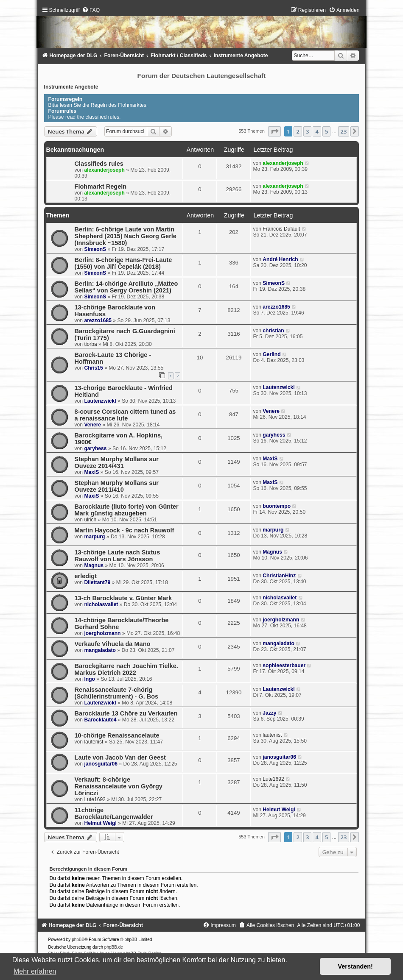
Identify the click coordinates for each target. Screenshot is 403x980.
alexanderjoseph (104, 170)
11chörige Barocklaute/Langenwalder (114, 813)
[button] (274, 131)
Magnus (94, 565)
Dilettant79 (97, 582)
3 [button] (307, 131)
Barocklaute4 (100, 720)
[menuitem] (91, 10)
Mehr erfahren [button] (35, 971)
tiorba (90, 344)
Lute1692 (95, 799)
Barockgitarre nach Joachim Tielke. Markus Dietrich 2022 (126, 669)
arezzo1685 (98, 320)
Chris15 (93, 368)
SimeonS (95, 249)
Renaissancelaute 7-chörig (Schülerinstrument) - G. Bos (117, 693)
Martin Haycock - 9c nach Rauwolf (125, 530)
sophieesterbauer (284, 665)
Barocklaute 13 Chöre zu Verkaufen (126, 713)
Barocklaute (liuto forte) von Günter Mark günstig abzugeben (127, 510)
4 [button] (317, 131)
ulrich (90, 520)
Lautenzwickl (100, 401)
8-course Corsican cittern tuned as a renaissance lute (125, 415)
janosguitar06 (101, 764)
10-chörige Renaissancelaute (117, 735)
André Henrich (280, 259)
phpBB (78, 940)
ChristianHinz (279, 576)
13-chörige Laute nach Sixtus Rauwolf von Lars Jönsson (118, 556)
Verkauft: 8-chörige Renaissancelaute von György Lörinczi (119, 786)
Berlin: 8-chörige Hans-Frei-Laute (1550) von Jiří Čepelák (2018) (123, 263)
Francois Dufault (281, 229)
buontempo (277, 506)
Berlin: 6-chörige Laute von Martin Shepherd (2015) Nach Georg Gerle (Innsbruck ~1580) (126, 236)
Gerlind (271, 354)
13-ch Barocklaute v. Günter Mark (123, 598)
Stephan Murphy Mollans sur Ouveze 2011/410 (117, 486)
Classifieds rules (99, 164)
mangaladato (100, 650)
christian (273, 331)
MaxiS (91, 472)
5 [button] (326, 131)
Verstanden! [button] (355, 966)
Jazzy (269, 713)
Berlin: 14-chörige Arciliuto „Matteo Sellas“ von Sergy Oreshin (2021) (126, 287)
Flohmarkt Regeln (101, 187)
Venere (92, 425)
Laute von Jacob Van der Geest (120, 757)
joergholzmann (102, 633)
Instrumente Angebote (71, 87)
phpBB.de (114, 947)
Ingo (90, 679)
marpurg (94, 537)
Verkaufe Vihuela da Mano (113, 644)
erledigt (86, 576)
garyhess (95, 448)
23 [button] (344, 131)
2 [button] (298, 131)
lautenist (94, 742)
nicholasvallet (101, 604)
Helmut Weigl (100, 823)
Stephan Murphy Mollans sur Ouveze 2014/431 (117, 462)
